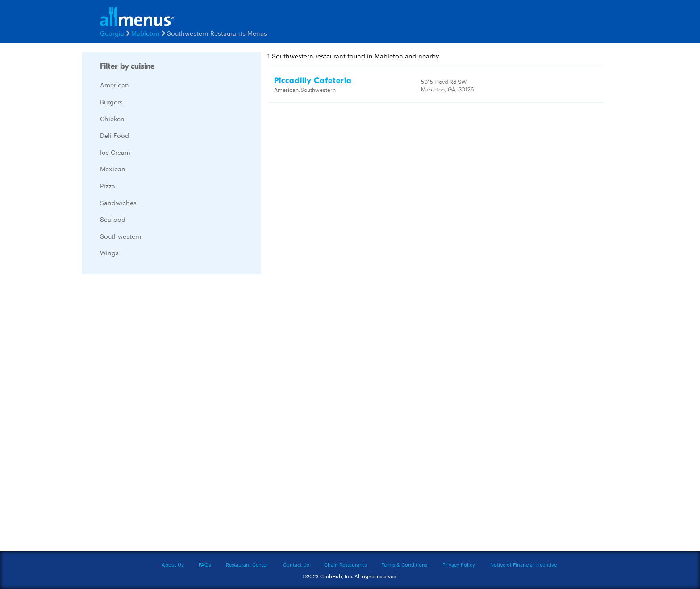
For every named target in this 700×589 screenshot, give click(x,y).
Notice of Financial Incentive (523, 564)
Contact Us (296, 564)
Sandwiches (118, 203)
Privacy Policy (459, 564)
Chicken (112, 119)
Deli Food (115, 135)
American (115, 85)
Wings (109, 253)
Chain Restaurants (345, 564)
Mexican (113, 169)
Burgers (111, 102)
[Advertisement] (149, 415)
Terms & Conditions (404, 564)
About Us (173, 564)
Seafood (113, 219)
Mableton (146, 33)
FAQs (205, 564)
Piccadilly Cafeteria (313, 81)
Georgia (112, 33)
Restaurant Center (247, 564)
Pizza (108, 186)
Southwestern (121, 236)
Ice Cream (115, 152)
